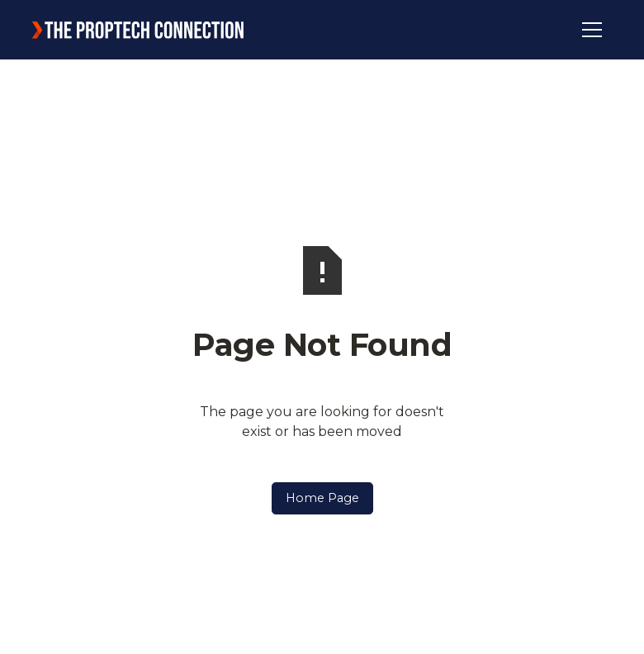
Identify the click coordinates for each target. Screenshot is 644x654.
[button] (592, 30)
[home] (138, 30)
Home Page (322, 498)
